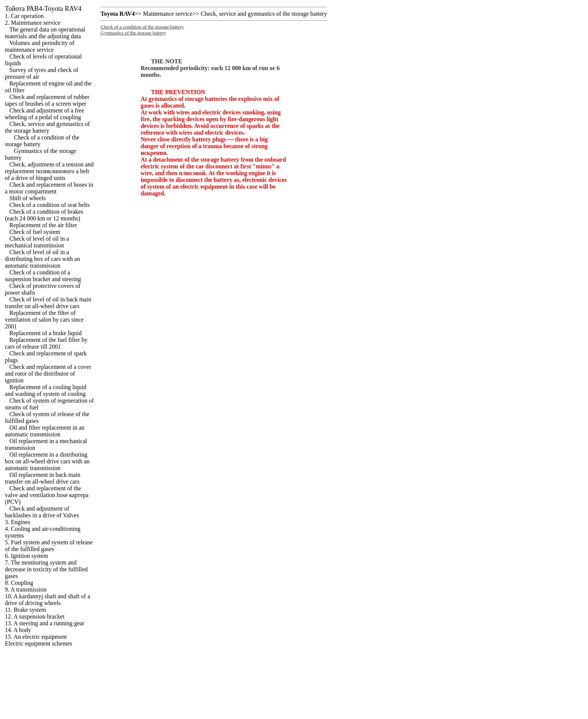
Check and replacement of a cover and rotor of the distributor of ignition (48, 374)
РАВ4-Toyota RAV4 (43, 9)
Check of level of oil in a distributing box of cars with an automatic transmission (42, 259)
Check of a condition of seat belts (49, 205)
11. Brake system (25, 610)
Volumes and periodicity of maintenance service (40, 46)
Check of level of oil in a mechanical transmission (37, 242)
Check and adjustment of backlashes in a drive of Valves (42, 512)
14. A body (18, 630)
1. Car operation (24, 16)
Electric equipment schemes (38, 643)
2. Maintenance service (33, 23)
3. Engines (18, 522)
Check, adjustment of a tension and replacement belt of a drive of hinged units (49, 171)
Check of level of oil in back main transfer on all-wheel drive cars (48, 303)
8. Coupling (19, 583)
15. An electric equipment (36, 637)
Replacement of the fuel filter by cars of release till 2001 (46, 343)
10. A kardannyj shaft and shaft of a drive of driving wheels (48, 600)
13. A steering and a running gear (45, 623)
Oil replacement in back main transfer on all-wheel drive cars (43, 478)
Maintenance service (168, 14)
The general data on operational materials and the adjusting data (45, 33)
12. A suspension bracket (35, 616)
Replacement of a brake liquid (46, 333)
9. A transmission (26, 589)
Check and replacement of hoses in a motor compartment (49, 188)
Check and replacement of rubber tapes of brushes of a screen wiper (47, 100)
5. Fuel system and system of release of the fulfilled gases (49, 546)
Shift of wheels (28, 198)
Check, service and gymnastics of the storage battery (47, 127)
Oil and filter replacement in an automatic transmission (45, 431)
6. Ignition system (26, 556)
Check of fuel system (35, 232)
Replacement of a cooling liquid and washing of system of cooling (46, 390)
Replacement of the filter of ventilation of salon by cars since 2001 (44, 320)
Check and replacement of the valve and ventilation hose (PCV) (47, 495)
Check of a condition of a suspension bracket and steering (43, 276)
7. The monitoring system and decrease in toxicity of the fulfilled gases (46, 569)
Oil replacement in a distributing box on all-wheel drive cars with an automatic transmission (47, 461)
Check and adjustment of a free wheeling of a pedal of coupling (44, 114)
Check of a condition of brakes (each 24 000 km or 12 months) (44, 215)
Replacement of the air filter (43, 225)
